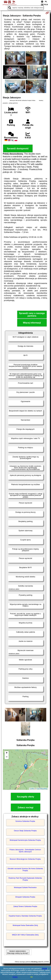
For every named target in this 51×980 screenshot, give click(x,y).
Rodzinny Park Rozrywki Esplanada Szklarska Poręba (25, 879)
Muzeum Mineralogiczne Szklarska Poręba (25, 859)
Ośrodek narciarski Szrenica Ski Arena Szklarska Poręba (25, 870)
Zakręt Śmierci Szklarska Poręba (25, 906)
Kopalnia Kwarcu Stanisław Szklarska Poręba (25, 916)
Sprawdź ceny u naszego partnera (32, 315)
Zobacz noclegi (26, 808)
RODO (15, 977)
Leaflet (32, 789)
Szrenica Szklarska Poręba (25, 821)
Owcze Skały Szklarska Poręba (25, 831)
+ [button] (7, 753)
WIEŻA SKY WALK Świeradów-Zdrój (25, 935)
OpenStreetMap (42, 789)
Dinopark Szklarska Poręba (25, 897)
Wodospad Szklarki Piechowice (25, 888)
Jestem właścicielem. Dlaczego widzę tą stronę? (18, 952)
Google (45, 969)
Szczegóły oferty (25, 797)
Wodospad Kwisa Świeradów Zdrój (25, 925)
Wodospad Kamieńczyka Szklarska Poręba (25, 840)
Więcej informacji (32, 323)
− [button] (7, 757)
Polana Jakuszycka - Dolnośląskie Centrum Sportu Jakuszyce (25, 851)
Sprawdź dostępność (18, 149)
